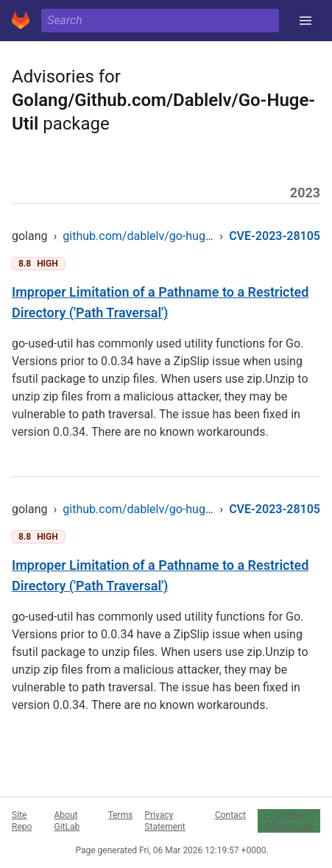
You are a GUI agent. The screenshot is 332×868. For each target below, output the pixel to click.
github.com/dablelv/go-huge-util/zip (157, 236)
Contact (230, 815)
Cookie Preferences (289, 821)
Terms (121, 815)
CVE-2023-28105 (275, 236)
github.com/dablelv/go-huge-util (146, 509)
